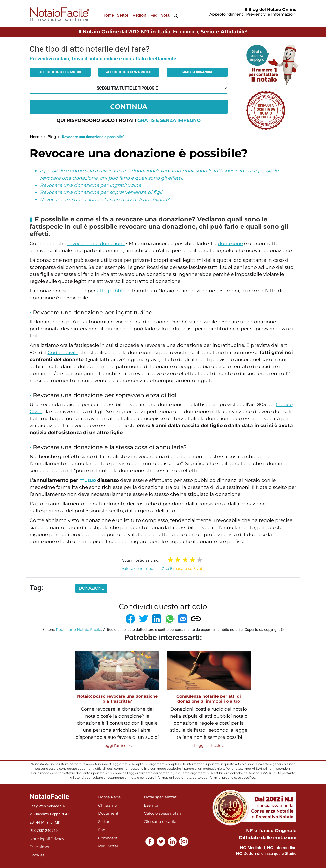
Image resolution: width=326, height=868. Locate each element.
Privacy (57, 839)
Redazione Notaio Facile (79, 630)
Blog (52, 137)
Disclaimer (40, 847)
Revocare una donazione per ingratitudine (90, 185)
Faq (154, 15)
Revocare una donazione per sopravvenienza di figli (101, 192)
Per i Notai (108, 846)
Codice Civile (63, 352)
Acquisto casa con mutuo (60, 72)
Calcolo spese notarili (164, 813)
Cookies (37, 855)
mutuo (88, 480)
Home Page (109, 797)
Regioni (140, 15)
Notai (166, 15)
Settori (123, 15)
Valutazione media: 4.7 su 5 (163, 568)
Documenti (109, 813)
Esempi (151, 805)
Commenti (108, 838)
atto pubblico (113, 291)
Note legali (40, 839)
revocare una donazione (96, 244)
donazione (230, 244)
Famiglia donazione (197, 72)
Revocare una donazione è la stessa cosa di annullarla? (105, 200)
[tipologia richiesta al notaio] (129, 88)
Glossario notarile (160, 822)
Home (108, 15)
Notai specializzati (161, 797)
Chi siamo (107, 805)
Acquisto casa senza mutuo (129, 72)
